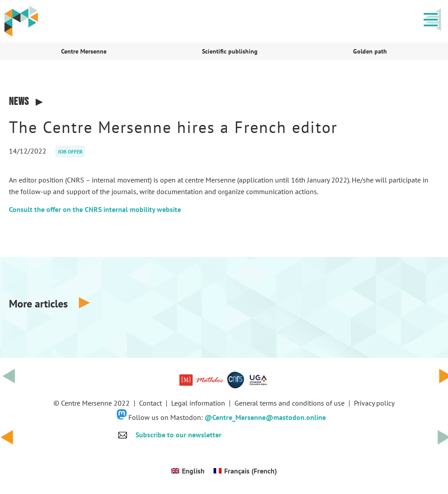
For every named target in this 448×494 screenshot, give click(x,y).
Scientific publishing (230, 51)
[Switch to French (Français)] (245, 471)
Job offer (70, 152)
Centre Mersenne (84, 51)
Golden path (370, 51)
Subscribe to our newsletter (179, 435)
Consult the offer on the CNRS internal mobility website (95, 209)
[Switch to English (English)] (188, 471)
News (19, 102)
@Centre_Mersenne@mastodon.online (265, 417)
